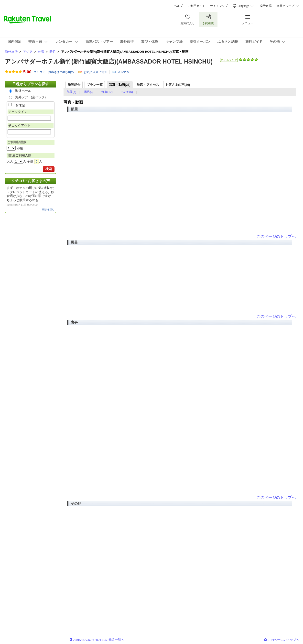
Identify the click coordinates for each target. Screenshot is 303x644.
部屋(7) (71, 92)
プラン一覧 (95, 85)
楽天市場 (266, 6)
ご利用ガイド (196, 6)
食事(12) (107, 92)
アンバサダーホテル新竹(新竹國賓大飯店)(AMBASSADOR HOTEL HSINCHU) (109, 61)
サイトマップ (219, 6)
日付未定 (19, 105)
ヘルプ (178, 6)
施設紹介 (74, 85)
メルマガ (123, 72)
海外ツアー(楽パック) (31, 97)
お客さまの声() (178, 85)
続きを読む (48, 209)
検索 (49, 169)
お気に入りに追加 (96, 72)
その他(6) (127, 92)
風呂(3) (89, 92)
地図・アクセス (148, 85)
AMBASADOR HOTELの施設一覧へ (99, 640)
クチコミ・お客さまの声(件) (54, 72)
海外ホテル (23, 91)
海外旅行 (11, 52)
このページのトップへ (276, 236)
